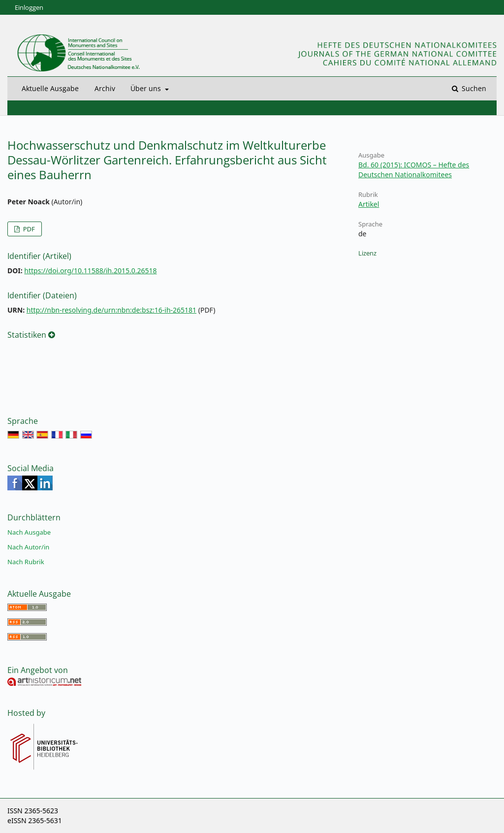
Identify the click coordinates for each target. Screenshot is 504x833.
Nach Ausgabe (29, 532)
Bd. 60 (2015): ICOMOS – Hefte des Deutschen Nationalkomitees (414, 170)
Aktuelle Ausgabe (50, 88)
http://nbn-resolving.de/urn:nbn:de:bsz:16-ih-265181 (111, 310)
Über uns (147, 88)
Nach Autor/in (28, 547)
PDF (28, 229)
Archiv (105, 88)
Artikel (369, 204)
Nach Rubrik (26, 562)
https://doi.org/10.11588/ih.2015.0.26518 (90, 271)
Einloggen (29, 7)
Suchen (473, 88)
